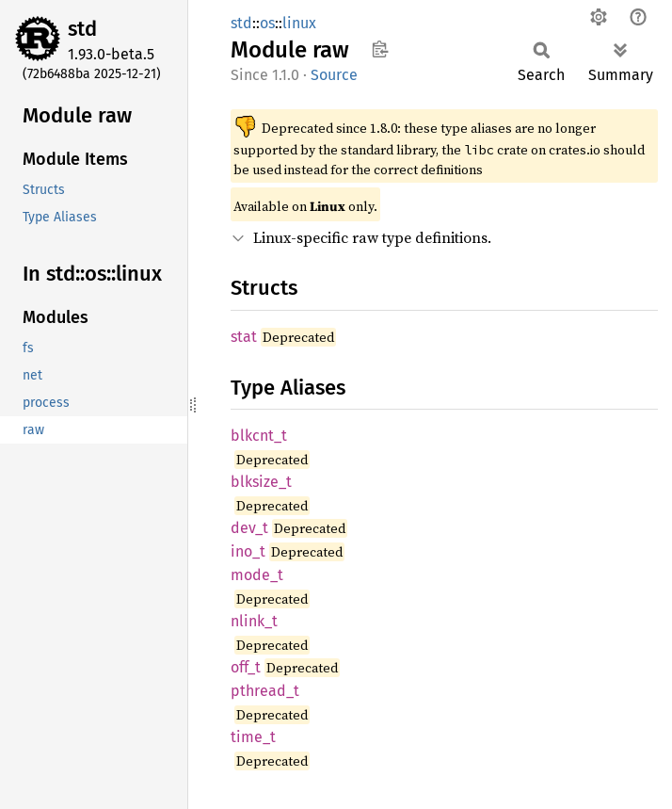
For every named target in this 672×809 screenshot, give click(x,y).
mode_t (257, 575)
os (267, 23)
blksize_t (261, 482)
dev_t (249, 528)
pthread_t (265, 691)
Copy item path (380, 49)
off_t (246, 667)
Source (334, 75)
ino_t (248, 551)
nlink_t (254, 621)
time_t (253, 737)
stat (244, 337)
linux (299, 23)
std (82, 29)
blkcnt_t (259, 436)
